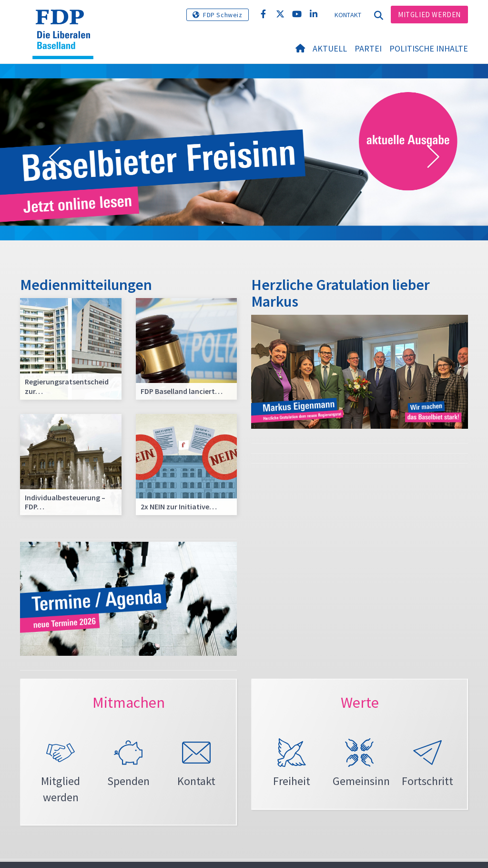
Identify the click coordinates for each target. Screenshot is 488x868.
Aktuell (330, 48)
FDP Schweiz (223, 15)
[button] (55, 157)
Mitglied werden (429, 15)
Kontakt (348, 15)
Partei (368, 48)
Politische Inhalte (429, 48)
